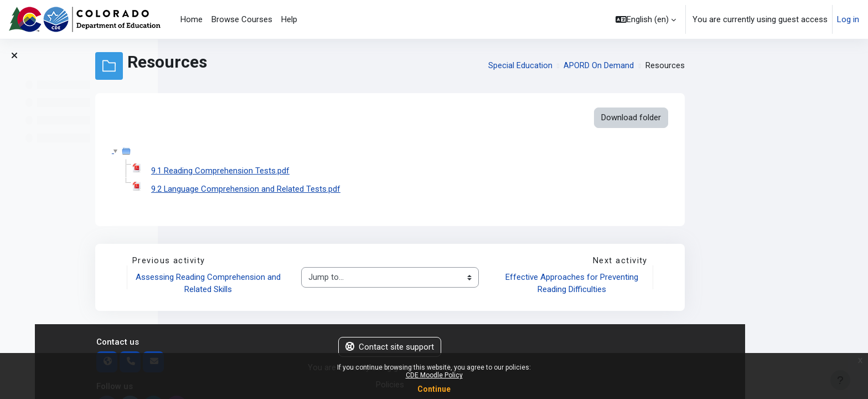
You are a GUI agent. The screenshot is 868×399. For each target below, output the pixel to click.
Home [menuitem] (192, 19)
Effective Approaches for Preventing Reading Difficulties (695, 284)
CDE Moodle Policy (434, 375)
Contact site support (513, 347)
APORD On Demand (722, 66)
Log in (848, 19)
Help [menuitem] (289, 19)
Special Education (643, 66)
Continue (434, 389)
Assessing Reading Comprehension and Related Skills (333, 284)
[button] (646, 19)
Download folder (754, 117)
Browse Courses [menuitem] (242, 19)
